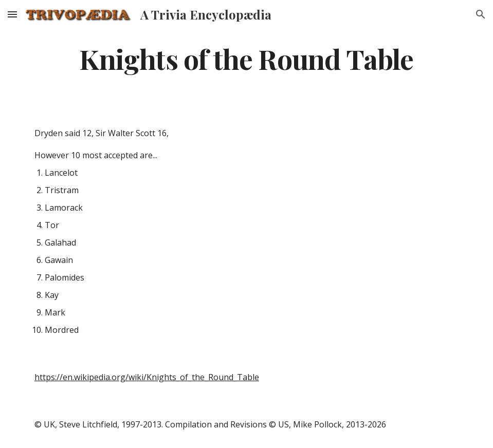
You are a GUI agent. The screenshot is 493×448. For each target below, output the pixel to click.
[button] (12, 14)
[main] (247, 58)
